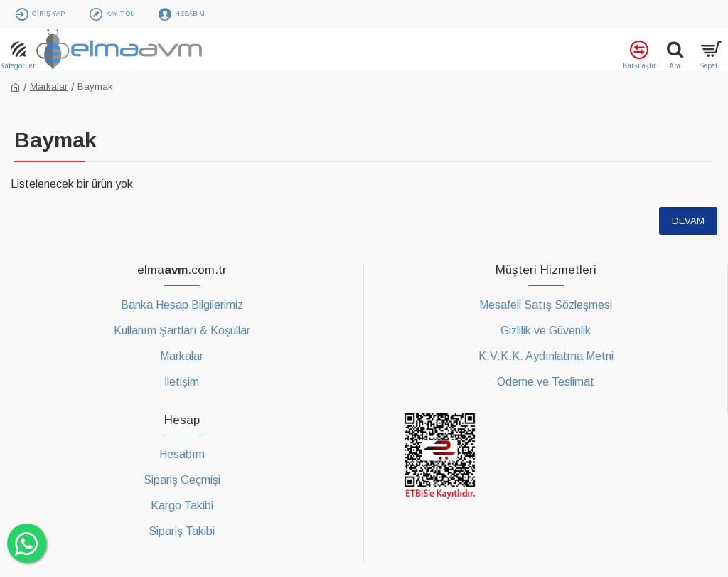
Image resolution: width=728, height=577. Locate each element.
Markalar (49, 86)
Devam (688, 221)
